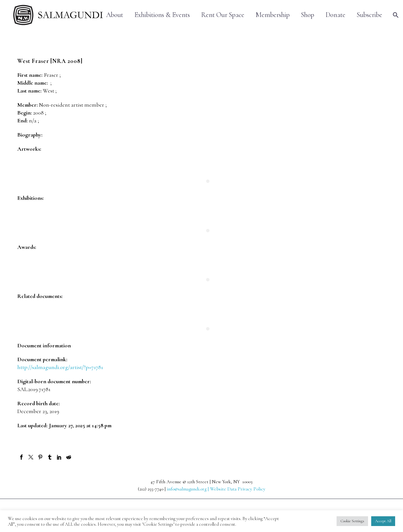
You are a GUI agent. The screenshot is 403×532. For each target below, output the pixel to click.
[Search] (395, 15)
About (115, 15)
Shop (308, 15)
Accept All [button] (383, 521)
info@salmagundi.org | (188, 489)
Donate (335, 15)
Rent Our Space (223, 15)
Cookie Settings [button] (352, 521)
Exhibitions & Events (162, 15)
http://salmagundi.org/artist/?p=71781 (60, 367)
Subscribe (369, 15)
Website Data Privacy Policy (238, 489)
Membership (273, 15)
